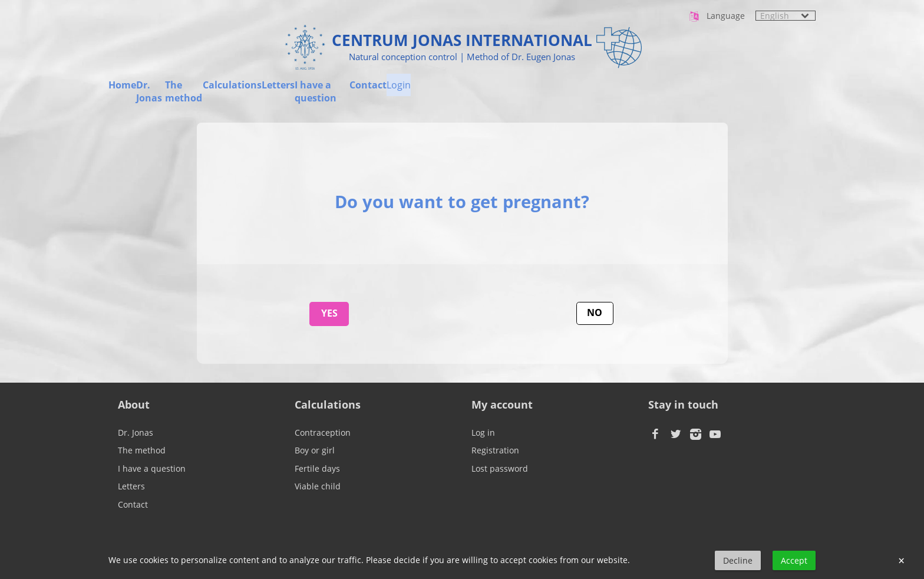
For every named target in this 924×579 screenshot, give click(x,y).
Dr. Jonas (207, 90)
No (595, 312)
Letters (509, 90)
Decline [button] (738, 560)
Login (803, 90)
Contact (723, 90)
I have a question (615, 90)
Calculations (413, 90)
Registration (495, 450)
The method (306, 90)
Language (716, 17)
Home (122, 90)
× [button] (901, 561)
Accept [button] (794, 560)
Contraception (323, 432)
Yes (329, 313)
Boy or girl (315, 450)
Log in (483, 432)
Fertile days (317, 468)
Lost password (500, 468)
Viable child (318, 486)
